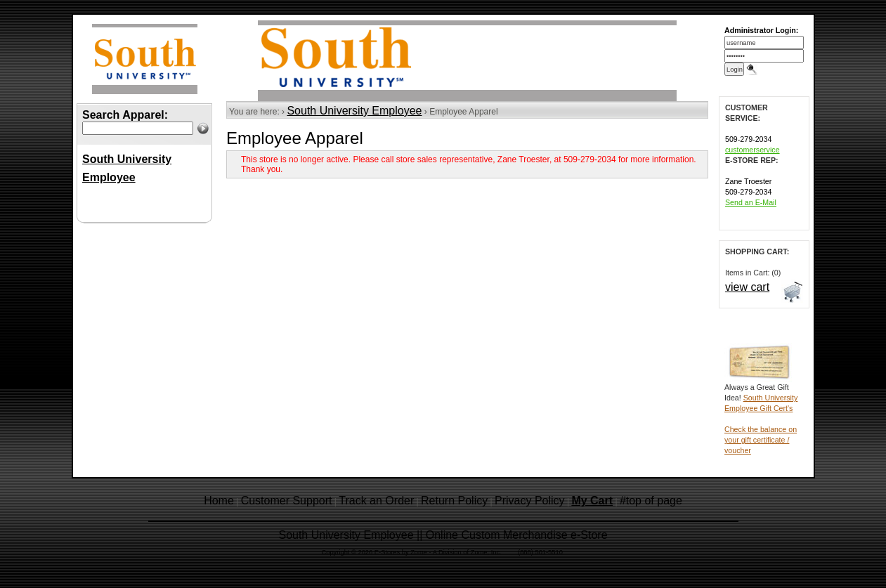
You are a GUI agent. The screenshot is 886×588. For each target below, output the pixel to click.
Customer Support (287, 501)
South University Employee (354, 111)
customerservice (753, 150)
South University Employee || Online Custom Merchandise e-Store (443, 535)
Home (219, 501)
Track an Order (376, 501)
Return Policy (454, 501)
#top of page (651, 501)
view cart (747, 287)
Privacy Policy (530, 501)
